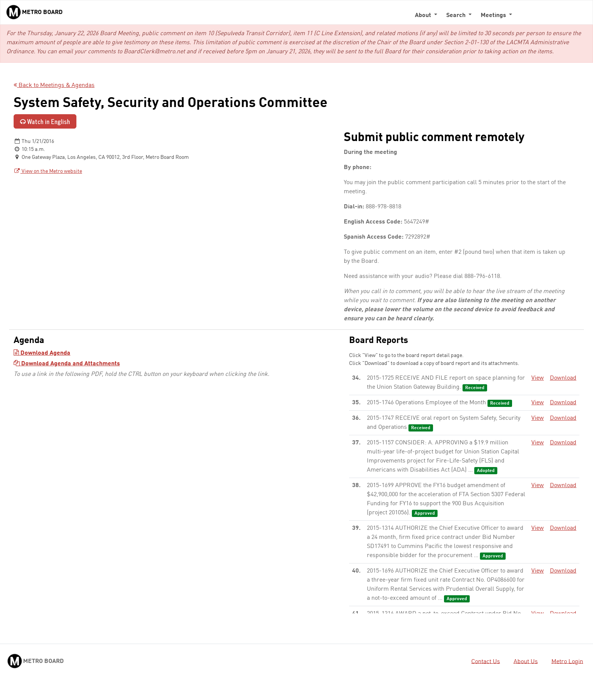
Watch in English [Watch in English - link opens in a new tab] (45, 121)
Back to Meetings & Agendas (54, 85)
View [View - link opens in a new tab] (538, 378)
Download (563, 378)
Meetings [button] (494, 16)
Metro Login (567, 661)
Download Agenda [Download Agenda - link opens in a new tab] (42, 353)
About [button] (424, 16)
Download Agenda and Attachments (67, 364)
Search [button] (457, 16)
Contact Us (486, 661)
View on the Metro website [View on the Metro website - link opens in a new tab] (48, 171)
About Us (526, 661)
